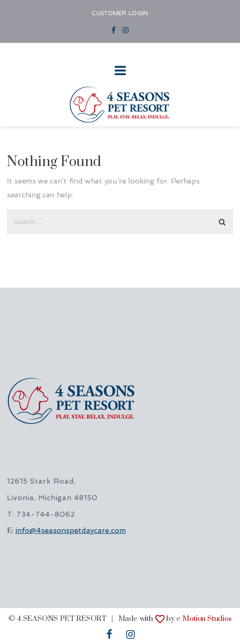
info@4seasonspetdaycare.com (70, 530)
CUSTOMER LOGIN (120, 14)
